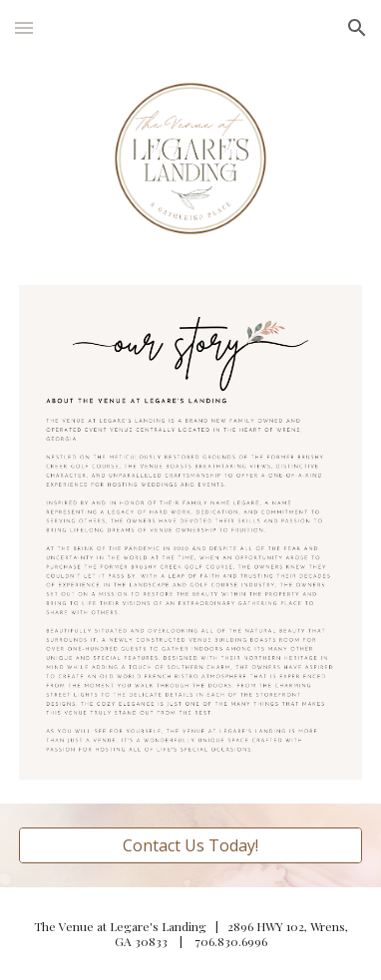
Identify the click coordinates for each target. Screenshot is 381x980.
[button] (24, 27)
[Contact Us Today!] (190, 845)
